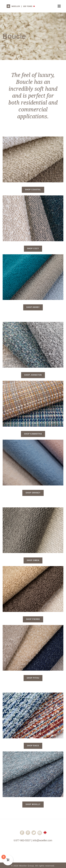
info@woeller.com (43, 840)
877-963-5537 (23, 840)
